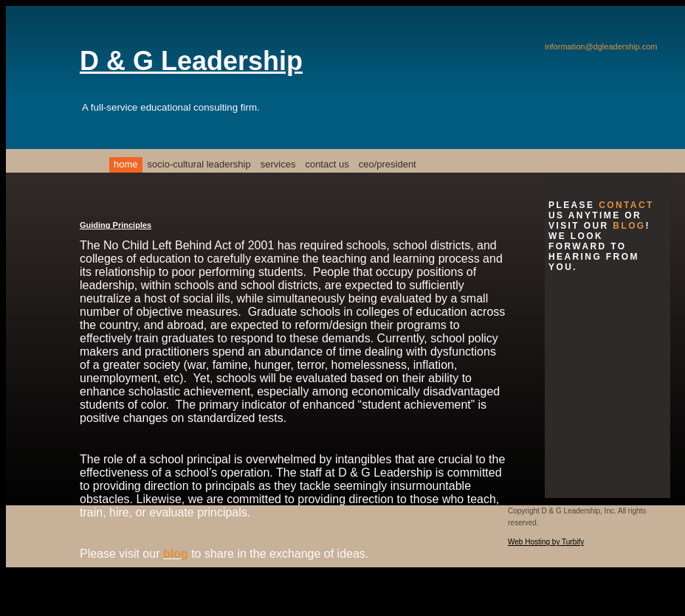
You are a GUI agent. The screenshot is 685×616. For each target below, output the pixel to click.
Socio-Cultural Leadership (199, 164)
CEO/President (388, 164)
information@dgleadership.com (601, 46)
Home (126, 164)
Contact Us (327, 164)
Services (278, 164)
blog (176, 554)
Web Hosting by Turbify (546, 542)
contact (626, 205)
